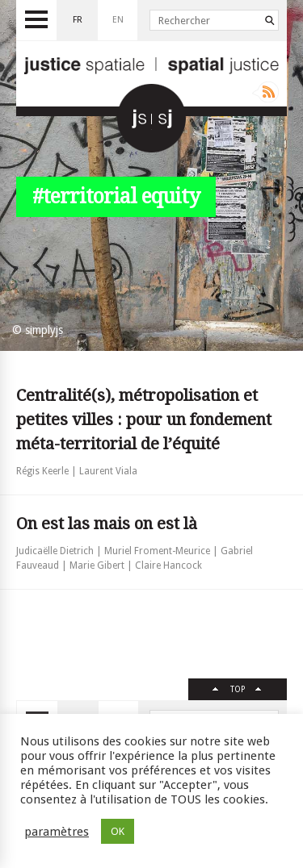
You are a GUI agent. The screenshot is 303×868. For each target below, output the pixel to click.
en (118, 20)
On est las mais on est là (107, 524)
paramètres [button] (57, 832)
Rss (265, 92)
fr (78, 20)
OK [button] (118, 831)
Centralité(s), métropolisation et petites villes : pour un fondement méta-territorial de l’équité (144, 419)
